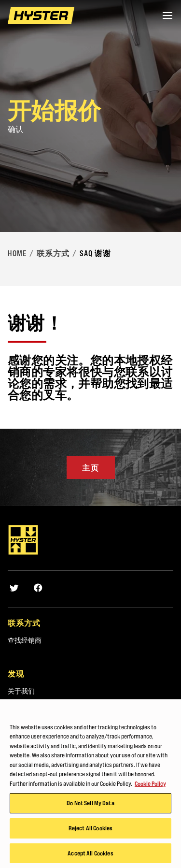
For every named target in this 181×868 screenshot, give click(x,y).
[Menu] (167, 15)
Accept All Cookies (90, 856)
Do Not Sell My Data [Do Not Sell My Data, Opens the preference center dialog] (90, 806)
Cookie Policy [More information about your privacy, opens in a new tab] (150, 786)
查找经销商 (25, 640)
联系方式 (53, 253)
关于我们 (21, 691)
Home (17, 253)
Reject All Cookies (90, 831)
